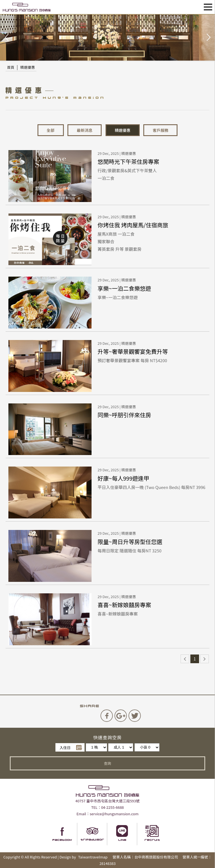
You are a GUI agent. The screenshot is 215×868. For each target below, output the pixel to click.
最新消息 (85, 130)
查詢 (107, 763)
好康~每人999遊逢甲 (123, 478)
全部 (51, 130)
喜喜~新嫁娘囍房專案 (124, 605)
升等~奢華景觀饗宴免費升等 (133, 351)
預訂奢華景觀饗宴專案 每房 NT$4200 (132, 360)
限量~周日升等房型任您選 (130, 542)
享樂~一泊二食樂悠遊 (124, 288)
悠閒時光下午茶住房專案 (128, 161)
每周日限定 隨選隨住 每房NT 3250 (130, 551)
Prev (7, 38)
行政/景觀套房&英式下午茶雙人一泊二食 (127, 174)
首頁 (11, 67)
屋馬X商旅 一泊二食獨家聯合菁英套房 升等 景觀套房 (120, 241)
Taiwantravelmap (93, 857)
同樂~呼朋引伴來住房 (124, 415)
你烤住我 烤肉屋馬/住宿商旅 (133, 225)
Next (208, 38)
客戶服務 (160, 130)
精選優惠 (28, 67)
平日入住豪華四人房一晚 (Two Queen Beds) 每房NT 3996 (152, 487)
